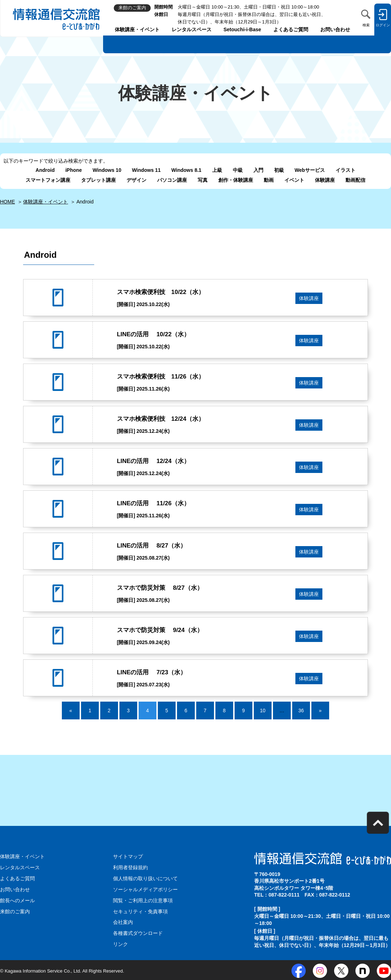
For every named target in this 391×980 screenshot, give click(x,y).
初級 (279, 170)
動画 (269, 180)
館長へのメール (17, 900)
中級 (238, 170)
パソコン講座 (172, 180)
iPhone (74, 170)
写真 (203, 180)
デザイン (136, 180)
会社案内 (123, 921)
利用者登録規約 (130, 867)
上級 (217, 170)
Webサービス (310, 170)
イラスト (346, 170)
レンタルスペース (192, 29)
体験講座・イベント (137, 29)
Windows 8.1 (186, 170)
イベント (294, 180)
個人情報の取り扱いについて (145, 878)
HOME (7, 202)
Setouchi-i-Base (242, 29)
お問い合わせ (335, 29)
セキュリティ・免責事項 (140, 910)
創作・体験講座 (236, 180)
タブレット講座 (98, 180)
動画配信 (355, 180)
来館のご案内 (15, 910)
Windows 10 (107, 170)
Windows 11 (146, 170)
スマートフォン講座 (48, 180)
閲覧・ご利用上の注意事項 (143, 900)
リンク (120, 943)
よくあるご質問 (291, 29)
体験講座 (325, 180)
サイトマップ (128, 856)
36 (301, 710)
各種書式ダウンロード (138, 932)
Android (45, 170)
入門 (258, 170)
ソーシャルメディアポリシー (145, 889)
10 (263, 710)
